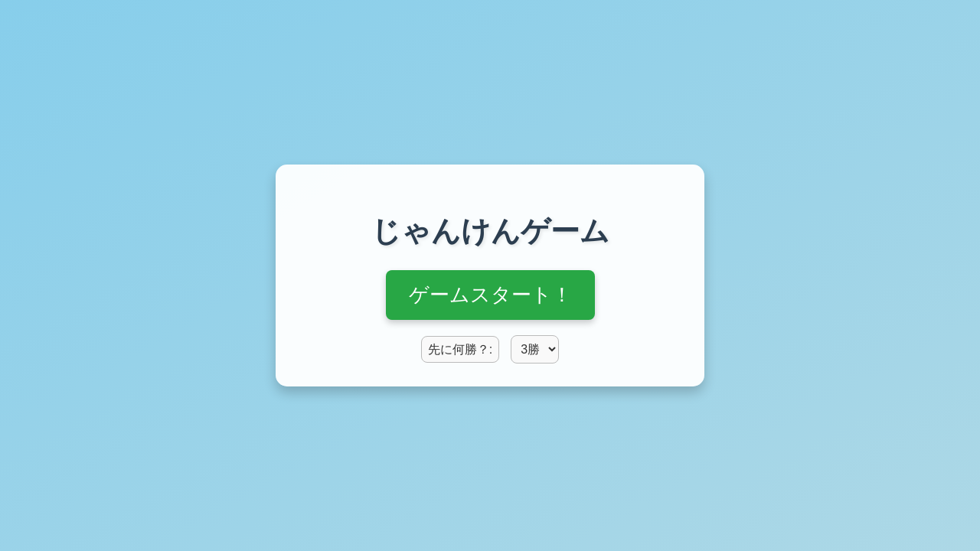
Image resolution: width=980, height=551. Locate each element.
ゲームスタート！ (490, 295)
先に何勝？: (460, 349)
